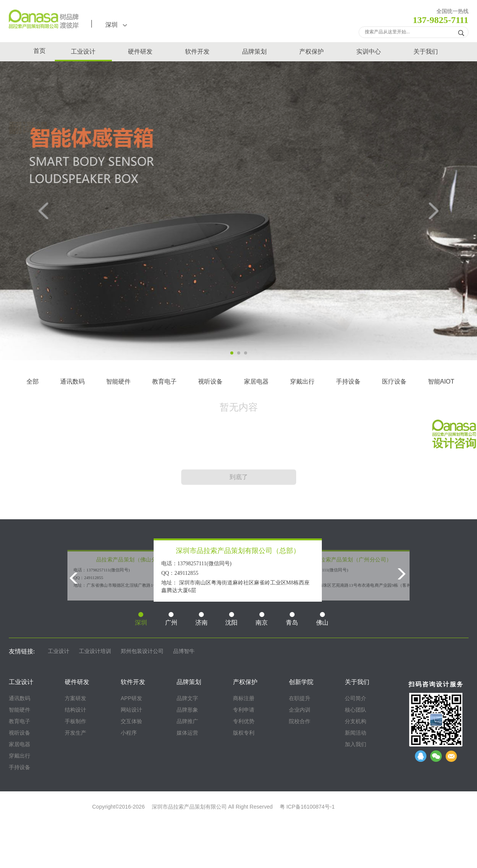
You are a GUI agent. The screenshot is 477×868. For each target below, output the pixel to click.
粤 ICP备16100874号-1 (307, 807)
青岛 (292, 619)
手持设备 (348, 381)
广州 (171, 619)
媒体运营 (187, 733)
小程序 (129, 733)
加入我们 (356, 744)
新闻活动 (356, 733)
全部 (33, 381)
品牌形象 (187, 710)
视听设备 (210, 381)
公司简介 (356, 698)
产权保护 (311, 52)
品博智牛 (184, 651)
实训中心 (369, 52)
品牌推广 (187, 721)
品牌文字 (187, 698)
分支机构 (356, 721)
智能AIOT (441, 381)
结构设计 (75, 710)
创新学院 (301, 682)
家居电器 (256, 381)
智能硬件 (118, 381)
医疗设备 (394, 381)
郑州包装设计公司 (142, 651)
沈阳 (231, 619)
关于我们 (426, 52)
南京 (262, 619)
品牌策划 (254, 52)
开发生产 (75, 733)
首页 (39, 51)
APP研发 (131, 698)
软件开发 (197, 52)
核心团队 (356, 710)
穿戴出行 (302, 381)
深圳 (116, 25)
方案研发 (75, 698)
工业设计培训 (95, 651)
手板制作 (75, 721)
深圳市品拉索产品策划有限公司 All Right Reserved (212, 807)
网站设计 (131, 710)
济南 (202, 619)
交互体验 (131, 721)
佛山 (322, 619)
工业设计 (83, 52)
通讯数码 (72, 381)
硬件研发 (140, 52)
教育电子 (164, 381)
